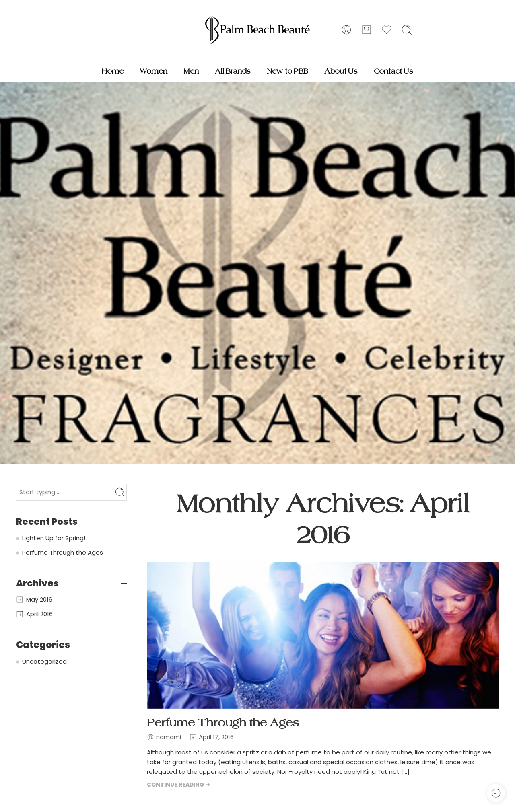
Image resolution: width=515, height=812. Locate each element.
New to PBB (287, 71)
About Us (341, 71)
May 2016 (39, 599)
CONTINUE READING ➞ (178, 785)
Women (153, 71)
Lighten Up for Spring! (54, 538)
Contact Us (393, 71)
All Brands (233, 71)
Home (113, 71)
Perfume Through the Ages (223, 723)
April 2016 (39, 614)
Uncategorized (44, 661)
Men (191, 71)
